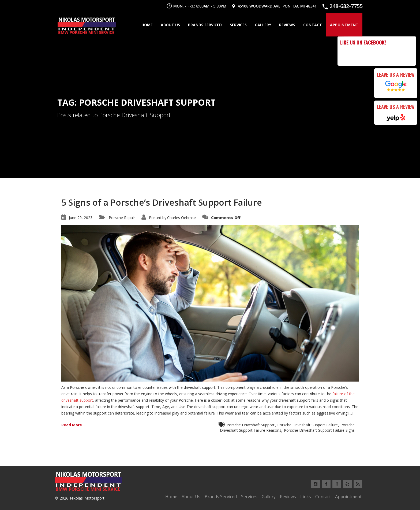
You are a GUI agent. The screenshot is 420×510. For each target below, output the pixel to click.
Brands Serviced (205, 25)
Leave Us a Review (396, 75)
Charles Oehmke (181, 218)
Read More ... (74, 425)
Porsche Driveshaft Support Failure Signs (319, 430)
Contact (313, 25)
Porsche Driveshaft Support (251, 425)
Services (238, 25)
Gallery (263, 25)
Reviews (287, 25)
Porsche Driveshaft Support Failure (307, 425)
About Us (170, 25)
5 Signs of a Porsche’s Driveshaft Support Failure (162, 202)
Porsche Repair (122, 218)
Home (147, 25)
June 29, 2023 (81, 218)
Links (306, 497)
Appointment (344, 25)
